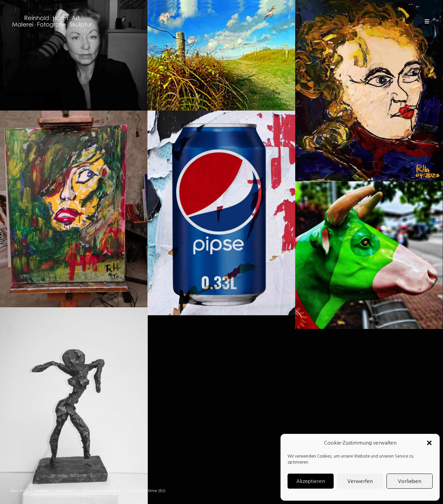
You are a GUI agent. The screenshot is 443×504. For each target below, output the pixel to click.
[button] (429, 443)
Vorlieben (410, 481)
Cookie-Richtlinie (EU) (146, 491)
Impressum (65, 491)
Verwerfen (360, 481)
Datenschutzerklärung (101, 491)
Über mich (19, 491)
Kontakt (42, 491)
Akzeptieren (311, 481)
